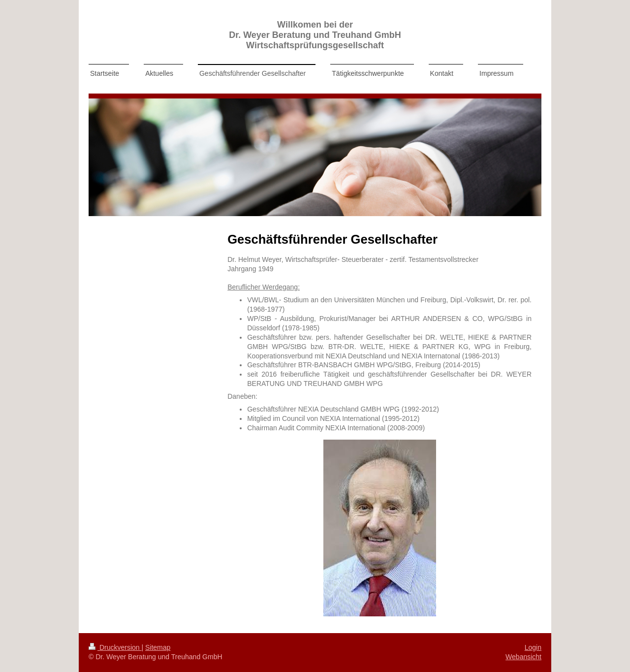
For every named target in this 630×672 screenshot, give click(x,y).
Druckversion (115, 647)
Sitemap (158, 647)
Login (533, 647)
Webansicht (523, 657)
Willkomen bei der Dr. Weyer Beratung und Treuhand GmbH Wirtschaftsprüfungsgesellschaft (315, 35)
